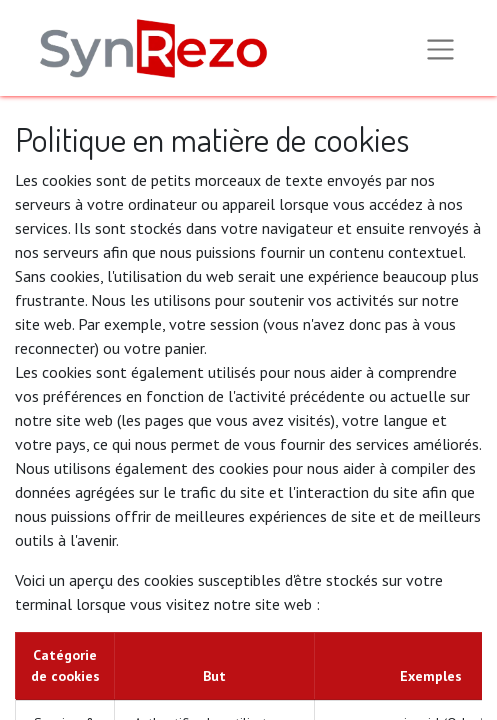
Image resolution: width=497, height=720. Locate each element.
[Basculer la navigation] (440, 48)
